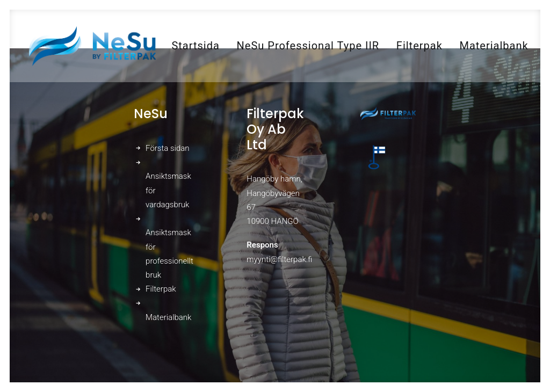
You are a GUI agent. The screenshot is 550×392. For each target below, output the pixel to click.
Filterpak (419, 46)
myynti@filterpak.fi (279, 259)
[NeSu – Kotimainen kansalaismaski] (92, 46)
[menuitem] (195, 46)
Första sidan (167, 148)
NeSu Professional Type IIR (308, 46)
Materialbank (494, 46)
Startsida (195, 46)
